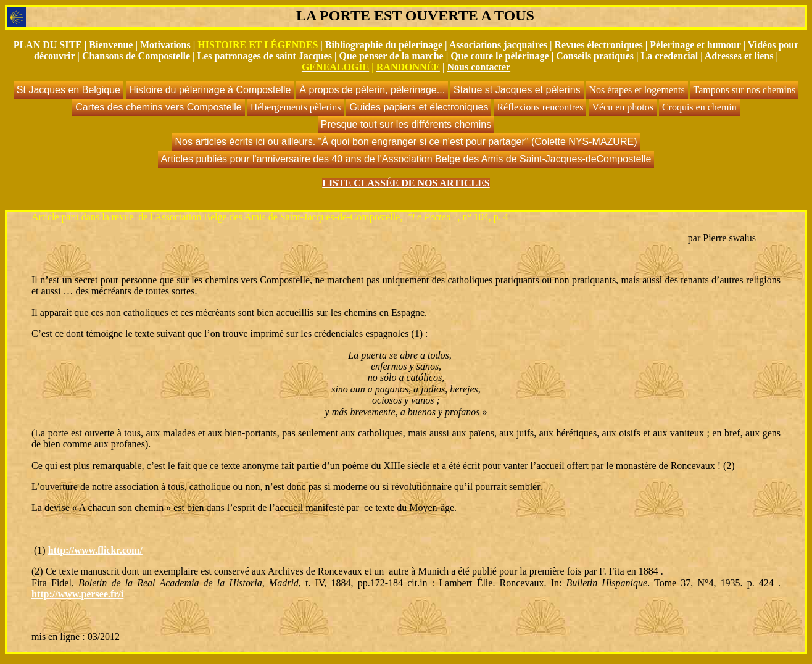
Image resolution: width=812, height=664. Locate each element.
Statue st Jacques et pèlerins (517, 90)
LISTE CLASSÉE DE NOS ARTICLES (406, 183)
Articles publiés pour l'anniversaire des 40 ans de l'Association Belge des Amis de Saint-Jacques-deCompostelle (406, 159)
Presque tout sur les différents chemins (406, 124)
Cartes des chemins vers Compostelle (158, 107)
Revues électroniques (599, 45)
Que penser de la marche (391, 56)
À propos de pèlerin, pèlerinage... (372, 90)
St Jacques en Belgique (68, 90)
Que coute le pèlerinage (500, 56)
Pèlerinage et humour (695, 45)
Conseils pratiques (595, 56)
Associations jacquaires (498, 45)
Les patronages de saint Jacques (265, 56)
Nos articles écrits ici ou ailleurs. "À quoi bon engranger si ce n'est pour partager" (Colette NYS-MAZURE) (406, 142)
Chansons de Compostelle (136, 56)
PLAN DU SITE (48, 45)
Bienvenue (111, 45)
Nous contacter (478, 67)
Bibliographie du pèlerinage (384, 45)
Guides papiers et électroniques (419, 107)
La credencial (670, 56)
